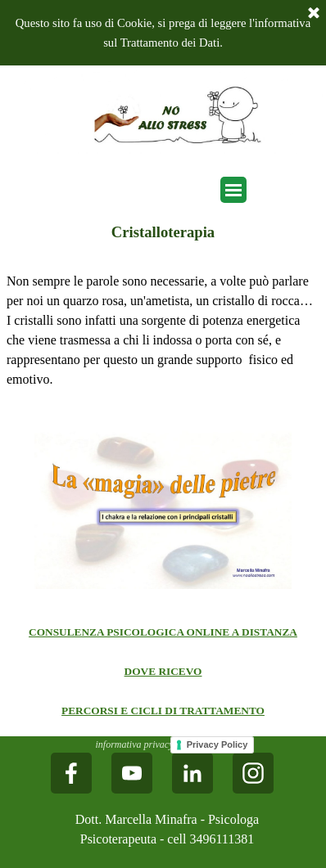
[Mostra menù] (233, 190)
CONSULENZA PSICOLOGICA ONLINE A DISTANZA (163, 632)
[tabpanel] (163, 331)
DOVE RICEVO (163, 671)
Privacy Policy (217, 744)
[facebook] (71, 773)
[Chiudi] (314, 14)
